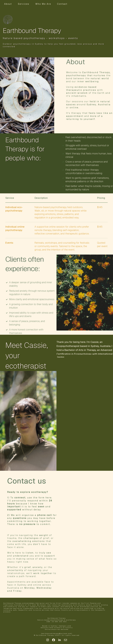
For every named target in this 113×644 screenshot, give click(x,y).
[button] (48, 640)
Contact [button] (62, 4)
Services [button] (24, 4)
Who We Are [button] (43, 4)
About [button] (8, 4)
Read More (61, 357)
